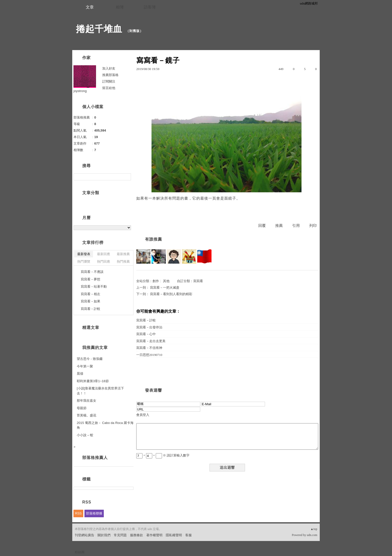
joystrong (80, 91)
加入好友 (109, 68)
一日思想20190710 (149, 355)
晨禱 (80, 374)
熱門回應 (103, 261)
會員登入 (143, 415)
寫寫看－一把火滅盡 (165, 288)
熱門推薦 (123, 261)
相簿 (120, 7)
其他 (166, 281)
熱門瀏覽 (84, 261)
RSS (78, 513)
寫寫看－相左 (90, 294)
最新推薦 (123, 254)
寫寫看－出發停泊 (149, 327)
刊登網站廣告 (84, 535)
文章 (90, 7)
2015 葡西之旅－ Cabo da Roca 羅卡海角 (105, 425)
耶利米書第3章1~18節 (93, 381)
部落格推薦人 (95, 458)
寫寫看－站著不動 (94, 287)
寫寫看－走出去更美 (151, 341)
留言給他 (109, 88)
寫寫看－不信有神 (149, 348)
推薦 (279, 226)
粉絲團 (80, 552)
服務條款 (136, 535)
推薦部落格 (110, 75)
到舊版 (134, 31)
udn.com (312, 535)
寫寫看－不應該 (92, 272)
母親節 (82, 408)
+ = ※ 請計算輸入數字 (163, 455)
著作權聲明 (154, 535)
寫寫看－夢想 (90, 279)
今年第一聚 (85, 366)
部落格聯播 (94, 513)
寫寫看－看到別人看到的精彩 (171, 294)
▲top (314, 529)
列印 (313, 226)
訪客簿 (150, 7)
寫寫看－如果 (90, 301)
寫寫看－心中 (146, 334)
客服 (188, 535)
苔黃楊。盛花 (86, 415)
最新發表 (84, 254)
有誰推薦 (153, 239)
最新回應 (103, 254)
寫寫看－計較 (146, 320)
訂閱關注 (109, 81)
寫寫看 (198, 281)
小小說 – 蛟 (85, 435)
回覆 (262, 226)
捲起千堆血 (99, 29)
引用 (296, 226)
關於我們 (104, 535)
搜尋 (127, 177)
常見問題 (120, 535)
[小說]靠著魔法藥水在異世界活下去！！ (100, 391)
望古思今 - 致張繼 (90, 359)
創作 (156, 281)
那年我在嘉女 (86, 401)
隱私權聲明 (174, 535)
